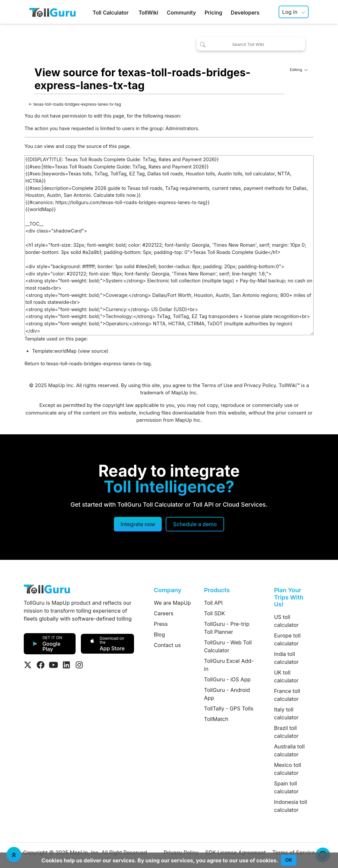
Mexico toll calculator (287, 769)
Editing (299, 70)
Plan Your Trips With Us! (289, 597)
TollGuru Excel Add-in (229, 665)
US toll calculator (286, 621)
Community (182, 13)
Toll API (213, 603)
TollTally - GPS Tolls (229, 708)
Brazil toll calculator (286, 732)
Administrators (182, 128)
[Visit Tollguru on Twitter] (28, 665)
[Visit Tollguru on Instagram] (79, 665)
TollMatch (216, 719)
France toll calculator (287, 695)
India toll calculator (286, 658)
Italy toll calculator (286, 713)
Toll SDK (214, 613)
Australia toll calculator (289, 750)
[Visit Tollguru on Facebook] (41, 665)
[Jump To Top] (14, 854)
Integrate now (138, 524)
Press (161, 624)
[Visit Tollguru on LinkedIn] (66, 665)
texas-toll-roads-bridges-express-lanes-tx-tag (77, 104)
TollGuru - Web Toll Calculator (228, 646)
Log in (290, 12)
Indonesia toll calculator (290, 806)
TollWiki (149, 13)
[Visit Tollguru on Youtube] (53, 665)
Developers (245, 13)
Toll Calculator (110, 13)
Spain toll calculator (286, 787)
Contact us (167, 645)
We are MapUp (172, 603)
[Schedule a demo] (195, 524)
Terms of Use (217, 385)
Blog (159, 634)
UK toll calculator (286, 676)
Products (217, 590)
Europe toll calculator (287, 639)
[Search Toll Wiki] (251, 44)
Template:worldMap (54, 351)
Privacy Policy (260, 385)
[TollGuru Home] (52, 12)
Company (168, 590)
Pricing (213, 13)
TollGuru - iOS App (227, 679)
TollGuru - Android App (227, 694)
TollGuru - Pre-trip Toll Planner (227, 628)
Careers (164, 613)
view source (93, 351)
